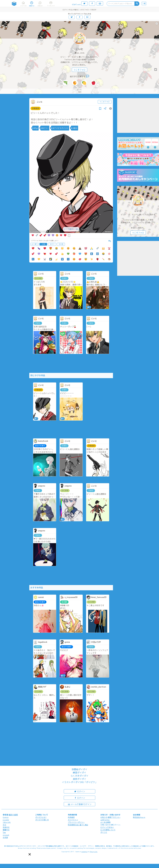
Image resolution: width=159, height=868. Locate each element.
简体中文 (6, 827)
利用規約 (71, 817)
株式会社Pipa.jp (139, 817)
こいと (79, 49)
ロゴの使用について (108, 830)
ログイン (79, 791)
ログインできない (107, 827)
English (6, 817)
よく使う (35, 244)
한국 (4, 825)
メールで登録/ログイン (80, 804)
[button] (30, 854)
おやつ (52, 244)
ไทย (4, 832)
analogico (84, 852)
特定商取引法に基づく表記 (78, 825)
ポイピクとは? (41, 817)
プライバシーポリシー (76, 822)
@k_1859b (80, 53)
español (6, 820)
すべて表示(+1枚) (71, 229)
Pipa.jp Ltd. (94, 852)
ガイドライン (73, 820)
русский (6, 835)
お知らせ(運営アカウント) (110, 817)
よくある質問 (105, 822)
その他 (61, 244)
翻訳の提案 (13, 815)
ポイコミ (104, 832)
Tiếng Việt (7, 822)
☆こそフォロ (79, 70)
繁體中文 (6, 830)
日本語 (5, 837)
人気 (43, 244)
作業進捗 (36, 108)
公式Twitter (105, 820)
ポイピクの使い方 (42, 820)
